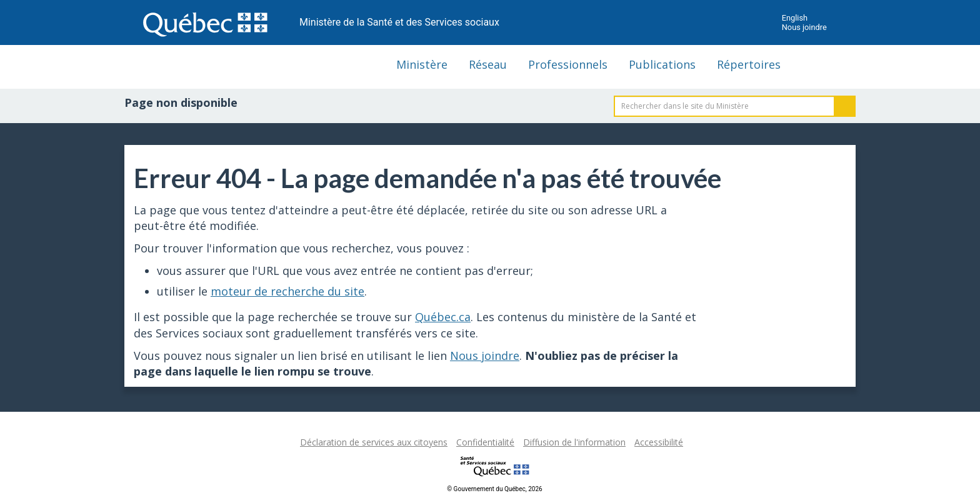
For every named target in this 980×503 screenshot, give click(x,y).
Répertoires (749, 64)
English (795, 18)
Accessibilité (659, 442)
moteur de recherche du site (287, 291)
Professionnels (568, 64)
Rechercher (845, 106)
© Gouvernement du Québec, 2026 (494, 489)
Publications (662, 64)
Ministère (422, 64)
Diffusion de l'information (574, 442)
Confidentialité (485, 442)
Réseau (488, 64)
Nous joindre (804, 27)
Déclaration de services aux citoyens (374, 442)
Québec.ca (443, 317)
